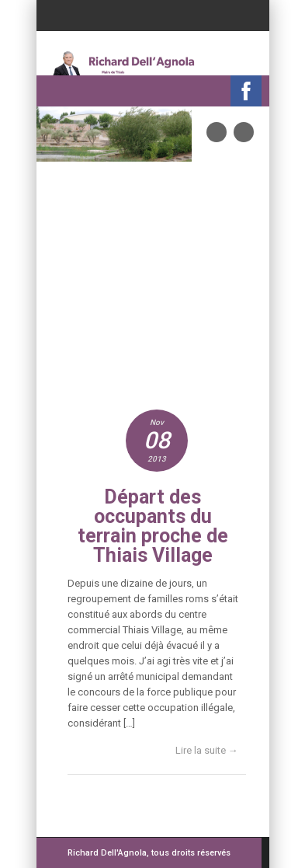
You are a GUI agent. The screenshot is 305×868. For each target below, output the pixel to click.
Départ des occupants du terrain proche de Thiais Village (153, 526)
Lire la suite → (207, 750)
